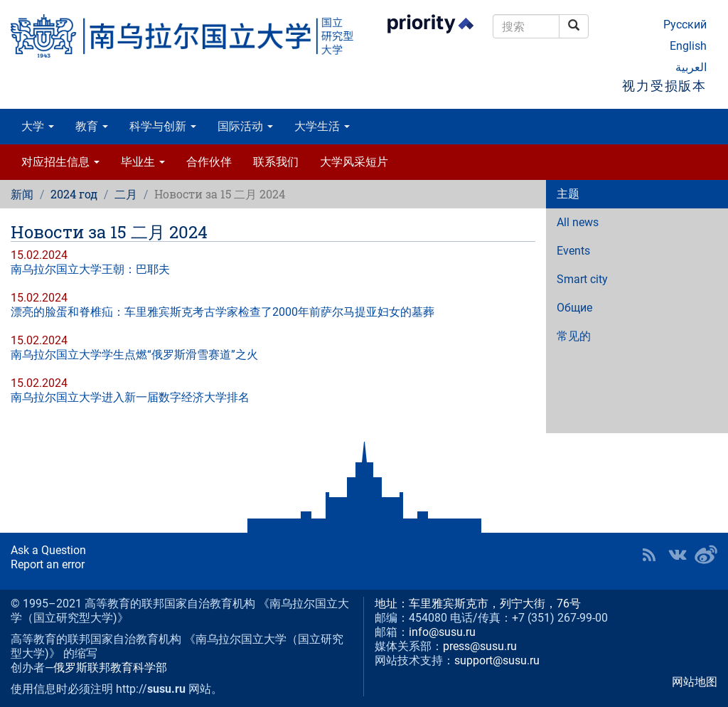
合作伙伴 (209, 162)
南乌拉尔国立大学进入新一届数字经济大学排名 (130, 397)
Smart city (582, 279)
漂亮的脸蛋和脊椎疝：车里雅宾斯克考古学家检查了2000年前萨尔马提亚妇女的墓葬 (223, 312)
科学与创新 (163, 126)
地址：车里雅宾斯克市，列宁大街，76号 (478, 604)
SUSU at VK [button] (678, 555)
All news (578, 222)
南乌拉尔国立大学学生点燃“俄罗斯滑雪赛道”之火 (134, 355)
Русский (685, 25)
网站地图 (695, 682)
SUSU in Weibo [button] (706, 555)
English (688, 46)
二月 (126, 194)
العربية (691, 67)
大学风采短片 (354, 162)
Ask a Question (48, 550)
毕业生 (143, 162)
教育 (92, 126)
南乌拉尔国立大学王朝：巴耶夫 (90, 269)
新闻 (22, 194)
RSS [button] (649, 555)
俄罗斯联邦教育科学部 (110, 668)
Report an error (48, 564)
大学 (38, 126)
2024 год (74, 194)
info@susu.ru (442, 632)
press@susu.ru (480, 646)
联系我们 (276, 162)
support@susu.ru (497, 660)
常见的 (574, 336)
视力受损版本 (664, 86)
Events (573, 251)
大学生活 (322, 126)
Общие (574, 308)
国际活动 (245, 126)
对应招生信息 (60, 162)
